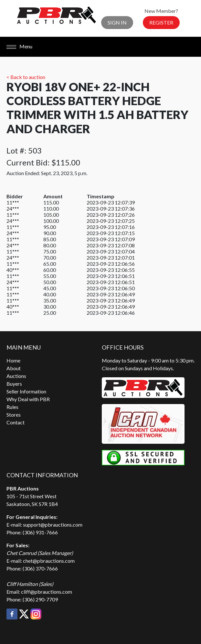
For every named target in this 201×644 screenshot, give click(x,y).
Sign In (117, 22)
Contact (16, 422)
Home (13, 360)
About (14, 368)
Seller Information (26, 391)
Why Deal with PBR (28, 399)
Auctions (16, 376)
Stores (14, 415)
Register (161, 22)
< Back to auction (26, 77)
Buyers (14, 384)
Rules (12, 407)
